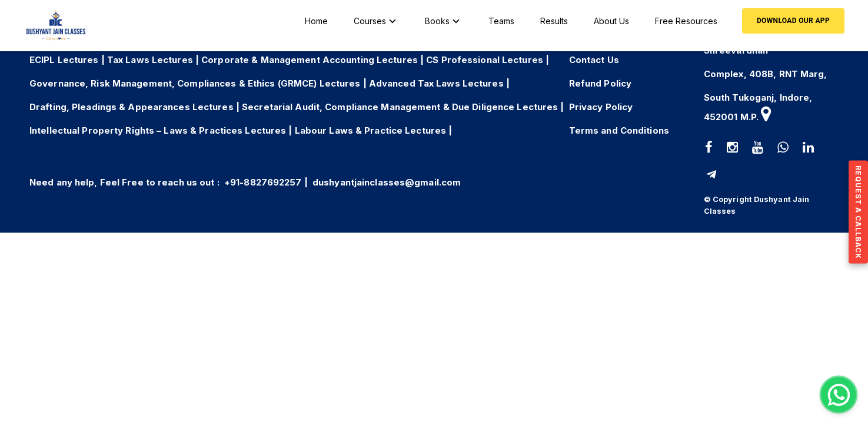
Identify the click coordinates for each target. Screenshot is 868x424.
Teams (501, 21)
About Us (611, 21)
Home (316, 21)
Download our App (793, 21)
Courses (376, 21)
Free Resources (686, 21)
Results (554, 21)
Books (444, 21)
